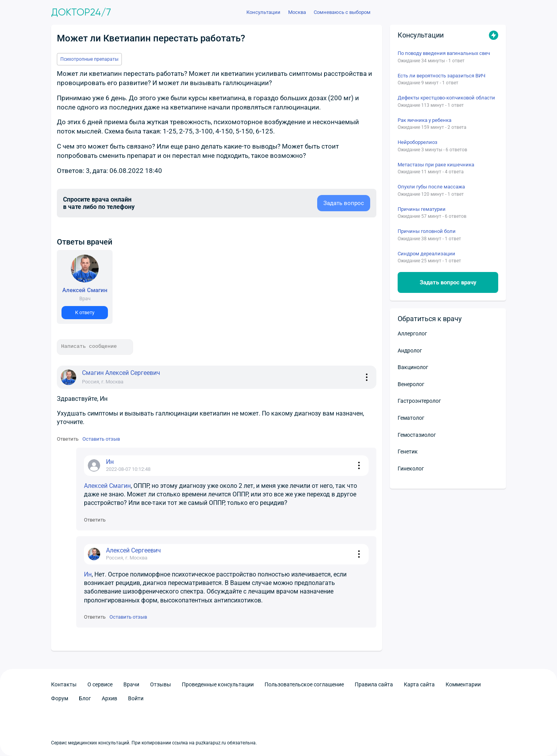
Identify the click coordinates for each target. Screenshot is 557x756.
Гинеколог (411, 469)
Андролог (410, 351)
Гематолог (411, 418)
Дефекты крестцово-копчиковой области (446, 98)
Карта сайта (419, 684)
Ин (88, 574)
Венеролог (411, 384)
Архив (109, 698)
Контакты (64, 684)
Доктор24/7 (81, 12)
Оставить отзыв (101, 439)
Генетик (408, 452)
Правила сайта (374, 684)
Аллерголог (412, 334)
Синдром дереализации (426, 254)
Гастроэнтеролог (419, 401)
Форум (60, 698)
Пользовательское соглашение (304, 684)
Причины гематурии (422, 209)
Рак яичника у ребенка (425, 120)
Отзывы (161, 684)
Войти (136, 698)
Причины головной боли (427, 231)
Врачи (131, 684)
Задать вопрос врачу (448, 282)
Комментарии (463, 684)
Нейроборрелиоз (418, 142)
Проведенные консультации (218, 684)
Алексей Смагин (107, 486)
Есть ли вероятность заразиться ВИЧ (442, 76)
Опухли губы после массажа (431, 187)
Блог (85, 698)
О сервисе (100, 684)
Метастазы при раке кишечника (436, 165)
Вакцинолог (413, 367)
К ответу (85, 312)
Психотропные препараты (89, 59)
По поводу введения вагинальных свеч (444, 53)
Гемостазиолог (417, 435)
